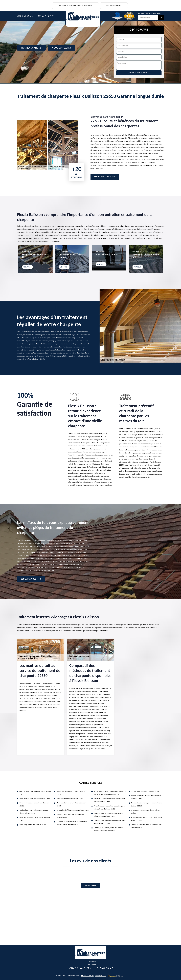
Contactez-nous (100, 976)
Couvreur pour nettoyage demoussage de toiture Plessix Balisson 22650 (109, 815)
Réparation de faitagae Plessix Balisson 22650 (73, 810)
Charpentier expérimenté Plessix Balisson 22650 (146, 812)
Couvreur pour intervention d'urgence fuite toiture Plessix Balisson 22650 (72, 823)
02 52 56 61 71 (25, 16)
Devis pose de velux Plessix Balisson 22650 (35, 799)
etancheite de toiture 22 (107, 254)
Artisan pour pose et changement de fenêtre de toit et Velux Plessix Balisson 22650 (110, 793)
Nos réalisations (31, 48)
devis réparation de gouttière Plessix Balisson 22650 (36, 793)
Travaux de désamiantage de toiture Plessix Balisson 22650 (146, 804)
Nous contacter (62, 48)
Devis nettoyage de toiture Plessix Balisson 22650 (35, 819)
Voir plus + (27, 267)
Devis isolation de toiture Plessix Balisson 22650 (71, 804)
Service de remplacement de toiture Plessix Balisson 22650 (146, 826)
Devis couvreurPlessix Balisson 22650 (70, 799)
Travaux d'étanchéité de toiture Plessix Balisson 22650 (70, 816)
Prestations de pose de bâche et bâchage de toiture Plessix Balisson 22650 (110, 807)
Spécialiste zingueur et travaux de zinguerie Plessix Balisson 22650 (109, 800)
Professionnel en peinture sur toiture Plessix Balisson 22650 (147, 819)
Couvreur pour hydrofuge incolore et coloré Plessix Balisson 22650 (109, 822)
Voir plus (90, 886)
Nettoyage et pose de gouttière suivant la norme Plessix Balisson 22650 (109, 829)
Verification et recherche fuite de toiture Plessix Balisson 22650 (34, 812)
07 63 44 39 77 (46, 16)
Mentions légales (87, 976)
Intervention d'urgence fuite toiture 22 (146, 256)
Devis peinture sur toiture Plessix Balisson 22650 (34, 804)
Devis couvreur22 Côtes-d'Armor (70, 256)
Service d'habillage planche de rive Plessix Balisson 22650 (146, 797)
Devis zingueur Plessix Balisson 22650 (33, 825)
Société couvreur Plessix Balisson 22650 (145, 791)
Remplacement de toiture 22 (34, 256)
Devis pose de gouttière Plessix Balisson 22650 (71, 793)
